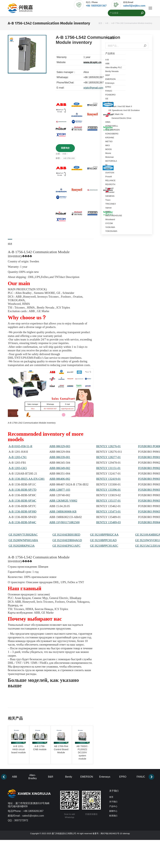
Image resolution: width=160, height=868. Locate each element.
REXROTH (110, 184)
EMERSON (110, 79)
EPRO (108, 87)
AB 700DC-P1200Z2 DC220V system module (82, 752)
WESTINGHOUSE (114, 216)
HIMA (108, 122)
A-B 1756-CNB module (40, 748)
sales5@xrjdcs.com (134, 6)
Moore (108, 153)
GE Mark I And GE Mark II (120, 106)
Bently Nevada (112, 71)
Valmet (108, 208)
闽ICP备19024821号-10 (111, 833)
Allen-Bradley (32, 777)
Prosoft (109, 177)
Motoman (110, 157)
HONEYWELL (112, 126)
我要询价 (65, 148)
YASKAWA (110, 227)
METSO (109, 141)
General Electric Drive (121, 118)
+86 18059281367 (96, 6)
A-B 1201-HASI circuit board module (19, 749)
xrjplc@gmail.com (93, 88)
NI (106, 165)
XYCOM (109, 223)
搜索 (145, 46)
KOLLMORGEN (112, 130)
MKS (107, 145)
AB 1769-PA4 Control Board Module (61, 749)
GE (107, 99)
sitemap (126, 833)
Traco (108, 200)
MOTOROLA (111, 161)
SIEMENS (110, 196)
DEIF (108, 75)
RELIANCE (110, 180)
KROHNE (110, 138)
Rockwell (109, 188)
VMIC (108, 212)
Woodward (110, 219)
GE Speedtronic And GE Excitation (124, 110)
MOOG (109, 149)
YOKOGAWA (111, 231)
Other (108, 169)
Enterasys (110, 83)
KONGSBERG (112, 134)
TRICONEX (111, 204)
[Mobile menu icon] (150, 8)
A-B (64, 154)
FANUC (109, 91)
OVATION (110, 173)
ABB (107, 64)
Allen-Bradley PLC (114, 67)
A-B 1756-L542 (69, 158)
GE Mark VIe (117, 114)
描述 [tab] (10, 244)
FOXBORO (110, 95)
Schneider (110, 192)
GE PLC (109, 102)
